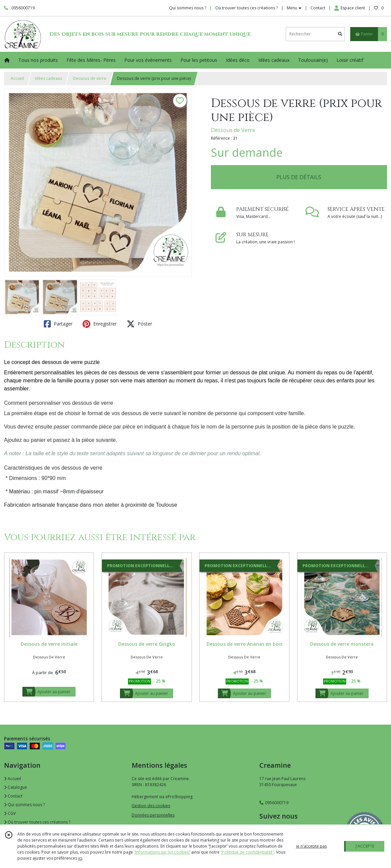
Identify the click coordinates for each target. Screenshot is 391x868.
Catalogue (16, 787)
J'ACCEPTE (365, 846)
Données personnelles (153, 815)
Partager (58, 324)
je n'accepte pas (311, 846)
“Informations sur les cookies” (162, 852)
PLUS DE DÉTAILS (299, 177)
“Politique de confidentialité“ (247, 852)
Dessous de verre (90, 78)
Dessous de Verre (233, 130)
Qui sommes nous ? (24, 805)
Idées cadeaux (48, 78)
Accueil (17, 78)
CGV (10, 813)
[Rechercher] (340, 34)
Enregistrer (100, 324)
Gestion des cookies (151, 806)
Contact (318, 8)
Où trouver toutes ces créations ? (37, 822)
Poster (139, 324)
